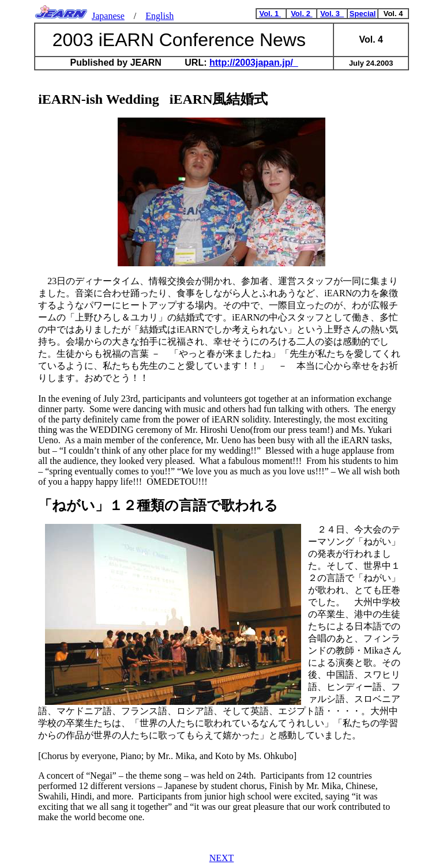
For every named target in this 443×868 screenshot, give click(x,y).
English (159, 16)
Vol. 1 (270, 14)
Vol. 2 (301, 14)
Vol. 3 (332, 14)
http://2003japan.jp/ (254, 63)
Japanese (108, 16)
